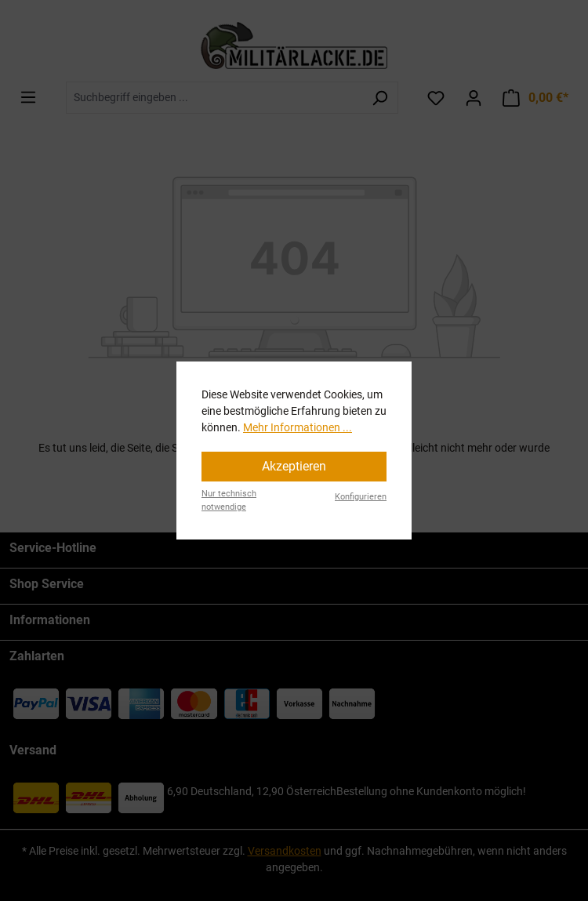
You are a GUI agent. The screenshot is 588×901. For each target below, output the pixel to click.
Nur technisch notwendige (229, 500)
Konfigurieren (361, 497)
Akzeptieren (294, 466)
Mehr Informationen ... (298, 427)
